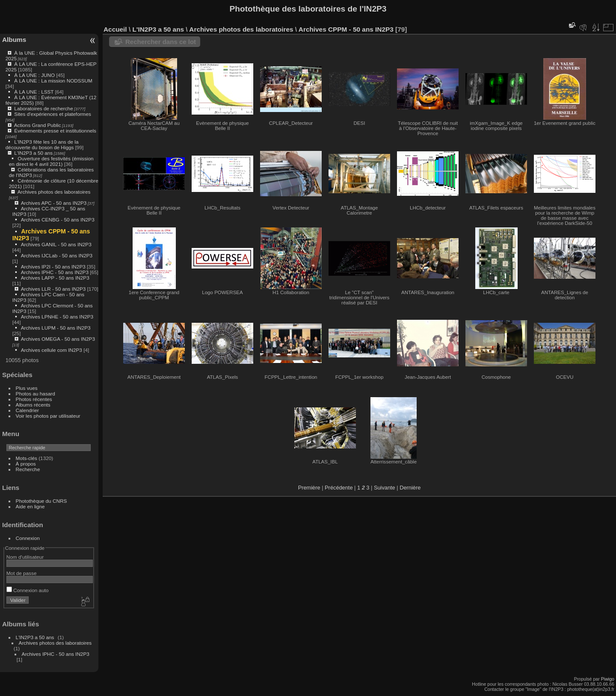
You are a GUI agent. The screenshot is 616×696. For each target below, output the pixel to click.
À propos (26, 464)
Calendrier (27, 410)
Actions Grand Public (38, 125)
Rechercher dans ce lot (161, 42)
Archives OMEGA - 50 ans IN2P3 (58, 339)
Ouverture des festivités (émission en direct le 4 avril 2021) (51, 161)
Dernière (410, 488)
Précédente (339, 488)
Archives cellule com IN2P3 (52, 350)
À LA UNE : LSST (34, 92)
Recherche (28, 469)
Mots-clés (27, 458)
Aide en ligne (30, 506)
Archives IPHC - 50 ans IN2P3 (55, 272)
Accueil (115, 29)
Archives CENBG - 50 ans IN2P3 (58, 220)
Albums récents (33, 405)
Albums (14, 40)
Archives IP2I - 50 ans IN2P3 (53, 267)
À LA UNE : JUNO (35, 75)
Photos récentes (34, 399)
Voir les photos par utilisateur (48, 416)
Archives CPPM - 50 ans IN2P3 (346, 29)
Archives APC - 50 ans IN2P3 (54, 203)
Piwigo (608, 679)
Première (309, 488)
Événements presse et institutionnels (55, 131)
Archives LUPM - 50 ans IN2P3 (56, 328)
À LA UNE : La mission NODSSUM (53, 81)
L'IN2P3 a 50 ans (33, 153)
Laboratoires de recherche (43, 108)
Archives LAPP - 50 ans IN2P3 (55, 278)
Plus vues (27, 388)
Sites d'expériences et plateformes (52, 114)
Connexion (28, 538)
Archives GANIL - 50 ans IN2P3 (56, 244)
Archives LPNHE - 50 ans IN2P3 (57, 317)
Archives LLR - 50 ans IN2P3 (53, 289)
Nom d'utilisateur (25, 557)
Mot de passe (22, 573)
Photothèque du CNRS (41, 501)
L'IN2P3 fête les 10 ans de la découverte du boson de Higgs (42, 145)
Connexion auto (28, 590)
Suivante (385, 488)
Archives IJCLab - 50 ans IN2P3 (57, 255)
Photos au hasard (36, 394)
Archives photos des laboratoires (54, 192)
